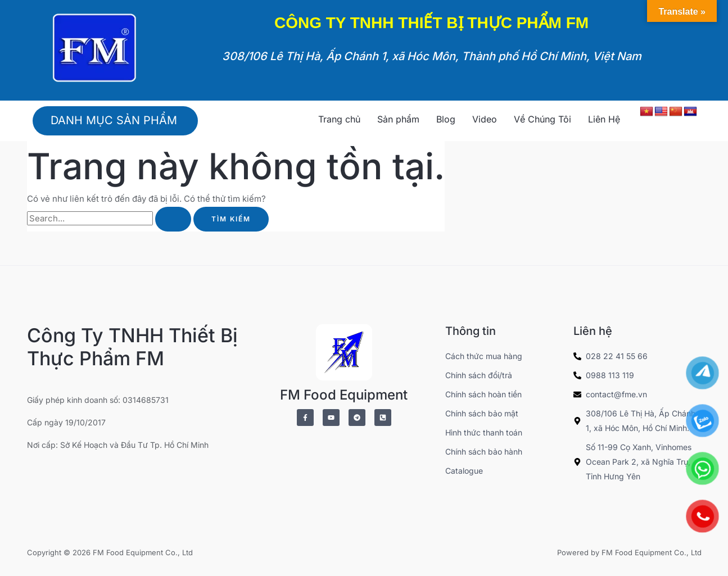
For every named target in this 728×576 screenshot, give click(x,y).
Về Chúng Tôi (542, 119)
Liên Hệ (604, 119)
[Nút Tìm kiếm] (173, 219)
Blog (446, 119)
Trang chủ (339, 119)
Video (485, 119)
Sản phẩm (398, 119)
